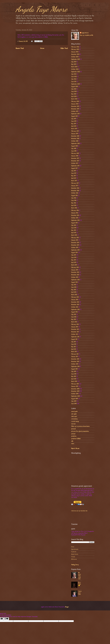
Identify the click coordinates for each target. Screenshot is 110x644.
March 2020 (74, 99)
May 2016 (74, 203)
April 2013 (74, 292)
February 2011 (75, 354)
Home (42, 48)
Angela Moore (85, 33)
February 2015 (75, 238)
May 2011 (73, 347)
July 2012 (74, 314)
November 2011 (75, 332)
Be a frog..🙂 (80, 584)
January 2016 (75, 213)
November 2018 (75, 139)
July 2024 (74, 62)
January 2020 (75, 104)
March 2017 (74, 181)
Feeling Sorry (75, 565)
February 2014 (75, 267)
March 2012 (74, 322)
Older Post (64, 48)
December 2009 (75, 389)
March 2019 (74, 129)
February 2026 (75, 47)
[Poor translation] (6, 619)
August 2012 (74, 312)
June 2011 (74, 344)
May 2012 (74, 319)
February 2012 (75, 324)
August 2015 (74, 223)
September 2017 (75, 166)
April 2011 (74, 349)
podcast (73, 434)
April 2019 (74, 126)
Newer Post (20, 48)
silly (72, 441)
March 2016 (74, 208)
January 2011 (75, 357)
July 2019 (74, 119)
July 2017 (74, 171)
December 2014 (75, 243)
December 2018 (75, 136)
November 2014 (75, 245)
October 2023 (75, 69)
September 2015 (75, 220)
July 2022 (74, 79)
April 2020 (74, 96)
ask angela (74, 414)
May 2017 (74, 176)
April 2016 (74, 205)
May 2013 (74, 290)
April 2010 (74, 379)
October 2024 (75, 57)
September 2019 (75, 114)
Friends (73, 557)
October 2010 (75, 364)
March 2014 (74, 265)
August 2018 (74, 146)
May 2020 (74, 94)
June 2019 (74, 121)
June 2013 (74, 287)
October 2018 (75, 141)
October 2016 (75, 193)
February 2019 (75, 131)
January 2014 (75, 270)
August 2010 (74, 369)
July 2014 (74, 255)
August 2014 (74, 253)
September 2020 (76, 84)
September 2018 (75, 144)
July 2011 (74, 342)
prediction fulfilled (76, 439)
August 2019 (74, 116)
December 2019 (75, 106)
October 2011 (75, 334)
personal (73, 429)
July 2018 (74, 149)
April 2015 (74, 233)
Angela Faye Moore (41, 9)
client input (74, 416)
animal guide (74, 411)
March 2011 (74, 352)
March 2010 (74, 381)
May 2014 (74, 260)
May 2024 (74, 64)
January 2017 (75, 186)
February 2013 (75, 297)
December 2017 (75, 158)
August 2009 (75, 399)
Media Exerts (75, 554)
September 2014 (75, 250)
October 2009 (75, 394)
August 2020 (75, 87)
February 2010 (75, 384)
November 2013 (75, 275)
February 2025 (75, 49)
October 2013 (75, 277)
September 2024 (76, 59)
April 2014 (74, 262)
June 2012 (74, 317)
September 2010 (75, 366)
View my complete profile (86, 35)
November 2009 (75, 391)
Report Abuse (75, 448)
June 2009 (74, 404)
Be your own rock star (80, 576)
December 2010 (75, 359)
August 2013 (74, 282)
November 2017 (75, 161)
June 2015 (74, 228)
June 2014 (74, 257)
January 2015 (75, 240)
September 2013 (75, 280)
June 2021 (74, 82)
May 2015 (74, 230)
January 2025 (75, 52)
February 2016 (75, 210)
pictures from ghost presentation (80, 431)
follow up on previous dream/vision (80, 426)
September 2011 (75, 337)
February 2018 (75, 153)
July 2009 (74, 401)
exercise (73, 424)
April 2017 (74, 178)
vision (73, 444)
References (74, 559)
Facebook (74, 552)
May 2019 (74, 124)
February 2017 (75, 183)
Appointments (75, 549)
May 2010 (74, 376)
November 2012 (75, 305)
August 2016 (74, 196)
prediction (74, 436)
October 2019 (75, 111)
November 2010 (75, 362)
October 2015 (75, 218)
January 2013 (75, 300)
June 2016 (74, 200)
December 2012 (75, 302)
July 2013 (74, 285)
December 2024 (75, 54)
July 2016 (74, 198)
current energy (75, 421)
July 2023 (74, 74)
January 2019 (75, 134)
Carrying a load (80, 593)
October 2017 (75, 163)
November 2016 (75, 191)
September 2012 (75, 310)
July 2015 (74, 225)
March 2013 (74, 295)
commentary (74, 419)
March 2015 (74, 235)
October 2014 (75, 248)
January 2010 (75, 386)
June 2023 (74, 77)
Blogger (67, 607)
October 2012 (75, 307)
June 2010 (74, 374)
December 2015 (75, 215)
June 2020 (74, 91)
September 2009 (75, 396)
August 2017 (74, 168)
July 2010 (74, 371)
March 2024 (74, 67)
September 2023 (76, 72)
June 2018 (74, 151)
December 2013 (75, 272)
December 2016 (75, 188)
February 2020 (75, 101)
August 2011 (74, 339)
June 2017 (74, 173)
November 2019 (75, 109)
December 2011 (75, 329)
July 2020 (74, 89)
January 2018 (75, 156)
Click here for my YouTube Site (79, 511)
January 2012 (75, 327)
